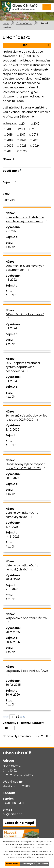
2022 (10, 146)
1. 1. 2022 (11, 280)
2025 (10, 151)
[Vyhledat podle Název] (27, 165)
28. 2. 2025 (13, 632)
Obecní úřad (24, 24)
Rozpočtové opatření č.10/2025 (27, 673)
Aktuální (11, 247)
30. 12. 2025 (13, 685)
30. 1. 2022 (12, 478)
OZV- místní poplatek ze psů (25, 316)
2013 (10, 129)
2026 (23, 151)
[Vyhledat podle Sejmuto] (27, 188)
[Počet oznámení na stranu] (9, 728)
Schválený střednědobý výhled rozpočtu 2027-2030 (27, 418)
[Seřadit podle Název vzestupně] (16, 158)
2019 (10, 140)
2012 (36, 124)
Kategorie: (10, 123)
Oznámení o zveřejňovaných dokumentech (25, 268)
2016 (10, 135)
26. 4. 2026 (13, 579)
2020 (23, 140)
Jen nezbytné (28, 864)
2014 (22, 129)
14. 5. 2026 (13, 537)
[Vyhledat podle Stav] (27, 200)
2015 (35, 129)
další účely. (38, 847)
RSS (36, 45)
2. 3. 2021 (11, 231)
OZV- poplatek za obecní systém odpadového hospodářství (23, 367)
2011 (24, 124)
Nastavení (43, 864)
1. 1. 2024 (11, 328)
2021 (36, 140)
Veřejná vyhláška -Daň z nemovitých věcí (22, 515)
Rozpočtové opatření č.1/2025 (26, 620)
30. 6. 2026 (13, 642)
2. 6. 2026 (12, 589)
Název (8, 159)
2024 (36, 146)
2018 (35, 135)
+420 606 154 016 (15, 803)
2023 (23, 146)
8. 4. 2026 (12, 527)
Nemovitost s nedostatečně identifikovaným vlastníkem (27, 219)
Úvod (6, 24)
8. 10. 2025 (12, 430)
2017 (22, 135)
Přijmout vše (12, 864)
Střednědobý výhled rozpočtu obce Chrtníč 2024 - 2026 (26, 466)
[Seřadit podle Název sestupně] (16, 159)
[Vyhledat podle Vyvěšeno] (27, 177)
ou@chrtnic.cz (12, 814)
